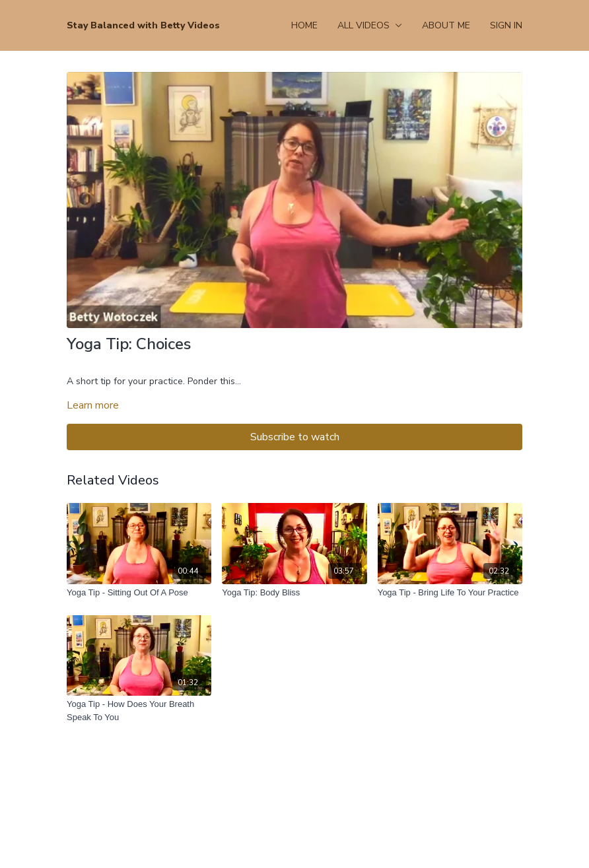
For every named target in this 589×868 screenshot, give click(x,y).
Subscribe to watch (295, 437)
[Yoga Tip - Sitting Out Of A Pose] (139, 593)
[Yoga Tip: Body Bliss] (294, 593)
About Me (446, 25)
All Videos (370, 25)
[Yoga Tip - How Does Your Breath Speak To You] (139, 711)
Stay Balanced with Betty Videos (143, 25)
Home (304, 25)
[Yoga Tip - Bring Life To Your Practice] (450, 593)
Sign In (506, 25)
